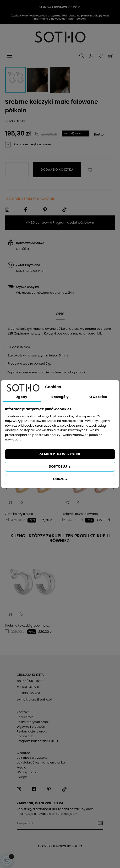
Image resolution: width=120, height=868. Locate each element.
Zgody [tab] (22, 397)
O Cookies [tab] (98, 397)
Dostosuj (60, 467)
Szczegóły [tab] (60, 397)
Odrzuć (60, 479)
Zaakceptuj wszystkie (60, 454)
